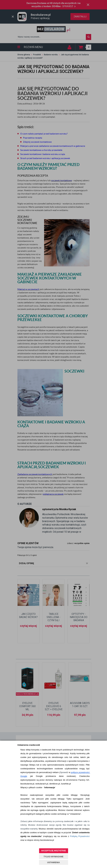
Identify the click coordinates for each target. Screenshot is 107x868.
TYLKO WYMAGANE (53, 857)
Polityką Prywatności (80, 836)
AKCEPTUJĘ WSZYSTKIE (53, 851)
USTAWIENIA (54, 862)
